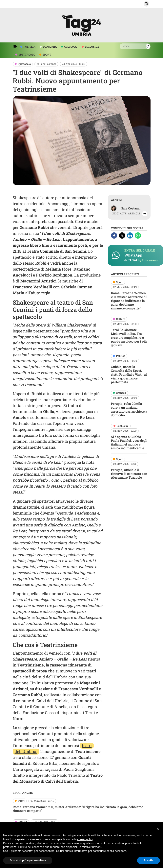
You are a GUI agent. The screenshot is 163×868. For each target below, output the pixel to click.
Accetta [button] (148, 860)
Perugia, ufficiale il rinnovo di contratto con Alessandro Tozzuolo (129, 474)
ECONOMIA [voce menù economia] (50, 47)
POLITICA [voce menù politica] (30, 47)
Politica (121, 356)
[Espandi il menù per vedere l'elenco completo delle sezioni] (15, 47)
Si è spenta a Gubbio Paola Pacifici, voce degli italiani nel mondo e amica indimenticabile (129, 442)
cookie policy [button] (85, 839)
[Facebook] (114, 235)
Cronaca (121, 393)
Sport (119, 282)
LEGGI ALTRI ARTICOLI (126, 214)
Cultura (121, 319)
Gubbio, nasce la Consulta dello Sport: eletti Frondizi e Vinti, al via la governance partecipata (129, 374)
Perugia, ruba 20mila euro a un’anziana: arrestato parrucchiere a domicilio (129, 409)
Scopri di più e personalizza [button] (28, 860)
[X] (122, 235)
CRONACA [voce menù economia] (71, 47)
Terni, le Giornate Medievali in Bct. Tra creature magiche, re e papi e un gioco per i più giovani (129, 337)
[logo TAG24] (82, 25)
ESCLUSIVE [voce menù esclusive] (92, 47)
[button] (146, 4)
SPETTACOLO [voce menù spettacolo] (27, 55)
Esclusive (123, 426)
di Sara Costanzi (46, 64)
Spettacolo (24, 64)
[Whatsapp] (138, 235)
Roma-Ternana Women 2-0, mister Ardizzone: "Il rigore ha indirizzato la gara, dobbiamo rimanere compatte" (129, 301)
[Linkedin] (130, 235)
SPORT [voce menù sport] (47, 55)
